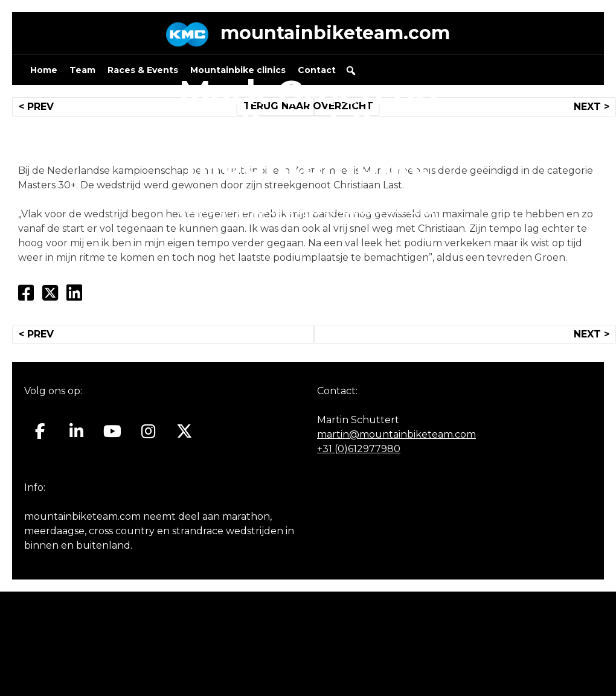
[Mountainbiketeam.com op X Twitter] (184, 432)
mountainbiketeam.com (335, 33)
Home (44, 70)
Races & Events (143, 70)
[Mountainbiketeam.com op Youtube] (113, 432)
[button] (351, 71)
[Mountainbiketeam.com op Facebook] (40, 432)
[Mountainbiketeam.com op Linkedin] (76, 432)
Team (82, 70)
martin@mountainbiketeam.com (396, 434)
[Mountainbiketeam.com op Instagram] (148, 432)
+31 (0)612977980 (359, 449)
